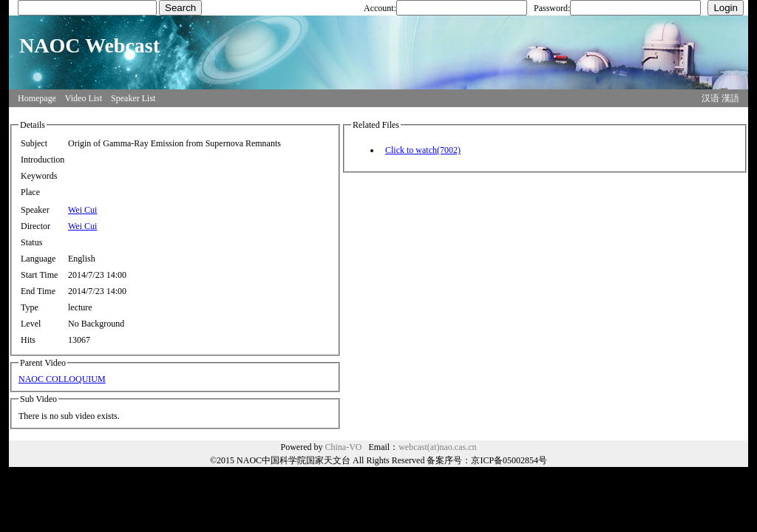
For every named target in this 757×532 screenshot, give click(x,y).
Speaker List (133, 98)
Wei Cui (82, 210)
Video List (84, 98)
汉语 (710, 98)
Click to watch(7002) (423, 150)
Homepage (37, 98)
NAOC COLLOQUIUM (62, 379)
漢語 (730, 98)
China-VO (344, 447)
